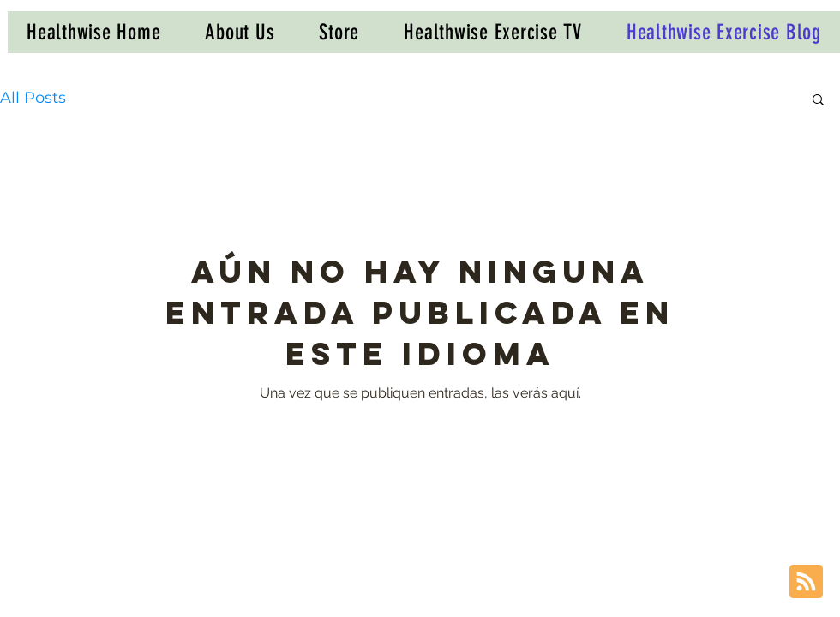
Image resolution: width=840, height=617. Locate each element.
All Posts (33, 98)
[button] (818, 101)
